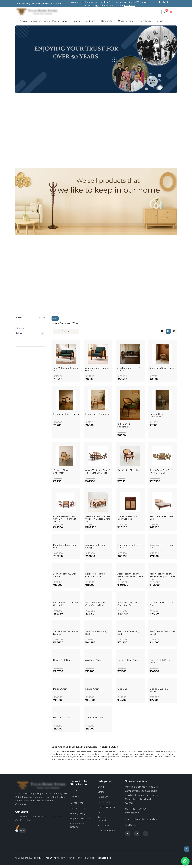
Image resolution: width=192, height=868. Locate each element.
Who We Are (22, 817)
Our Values (55, 817)
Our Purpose (39, 817)
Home (74, 790)
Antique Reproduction (30, 21)
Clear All (41, 318)
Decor (162, 21)
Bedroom (92, 21)
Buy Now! (129, 6)
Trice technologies (100, 858)
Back (55, 318)
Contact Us (77, 803)
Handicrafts (109, 21)
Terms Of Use (78, 808)
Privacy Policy (78, 814)
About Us (76, 797)
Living (66, 21)
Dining (78, 21)
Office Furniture (128, 21)
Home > (56, 323)
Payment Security (80, 819)
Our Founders (23, 820)
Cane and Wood (51, 21)
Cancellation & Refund (78, 825)
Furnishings (147, 21)
